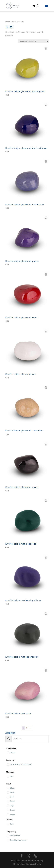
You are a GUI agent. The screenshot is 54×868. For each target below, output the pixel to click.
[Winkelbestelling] (33, 41)
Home (8, 21)
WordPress (35, 864)
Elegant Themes (34, 861)
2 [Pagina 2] (27, 728)
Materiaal (16, 21)
